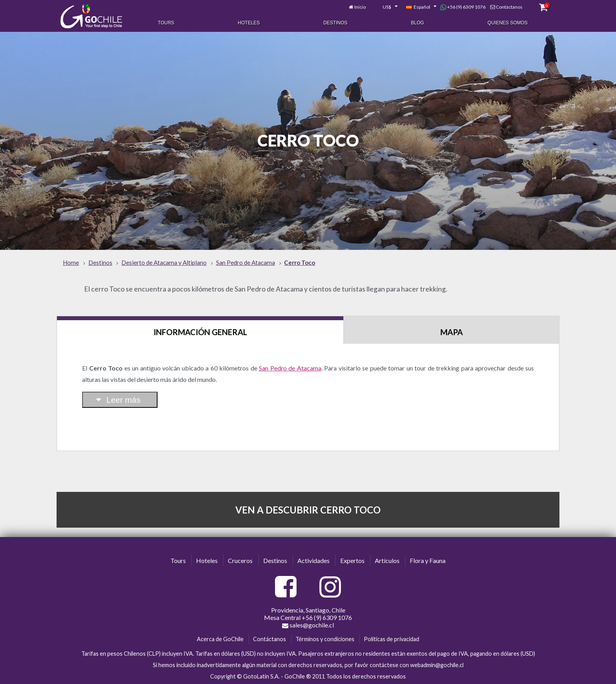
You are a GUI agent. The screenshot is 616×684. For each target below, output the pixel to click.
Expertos (352, 560)
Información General (200, 332)
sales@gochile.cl (308, 625)
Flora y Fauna (428, 560)
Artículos (387, 560)
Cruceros (240, 560)
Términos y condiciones (325, 639)
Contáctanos (509, 7)
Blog (417, 23)
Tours (166, 23)
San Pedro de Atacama (290, 368)
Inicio (360, 7)
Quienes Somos (508, 23)
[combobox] (386, 7)
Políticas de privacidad (391, 639)
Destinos (335, 23)
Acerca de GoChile (220, 639)
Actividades (313, 560)
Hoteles (249, 23)
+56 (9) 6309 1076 (463, 7)
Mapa (452, 332)
